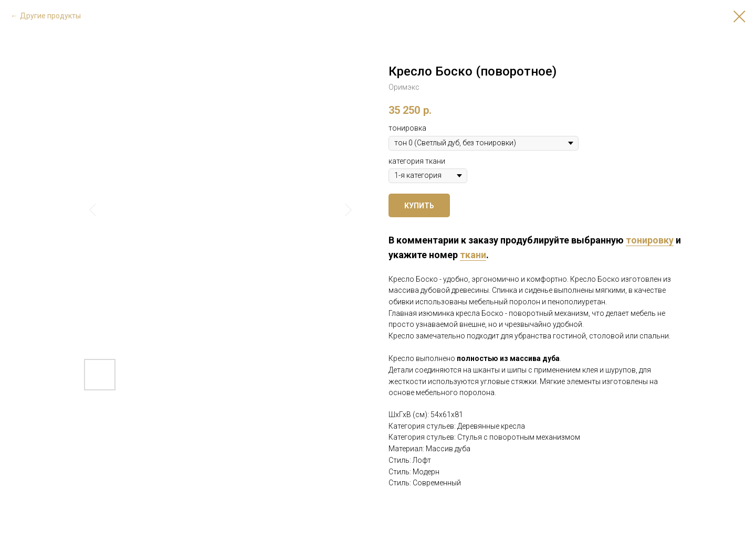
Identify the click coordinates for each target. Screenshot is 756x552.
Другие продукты (50, 16)
